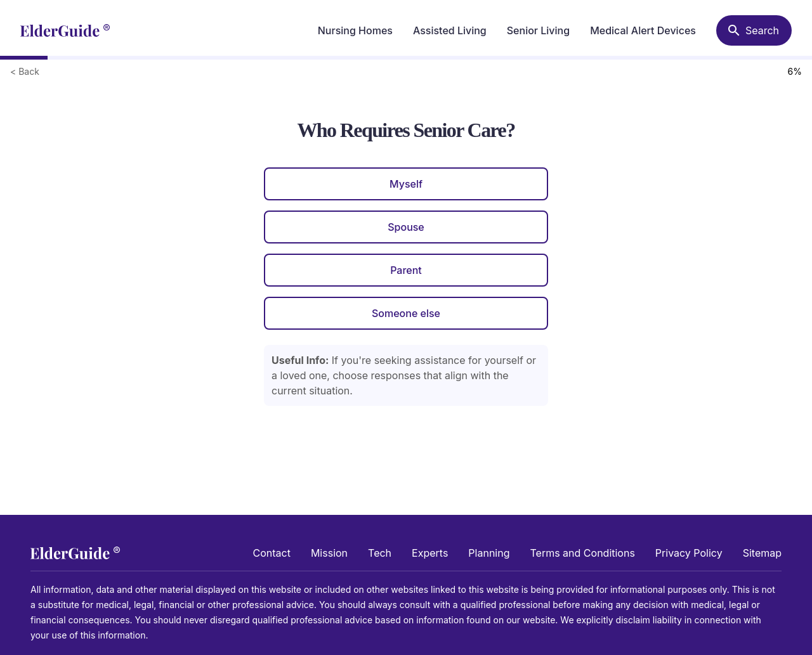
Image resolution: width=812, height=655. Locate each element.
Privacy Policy (689, 553)
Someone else (406, 313)
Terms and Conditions (582, 553)
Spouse (406, 227)
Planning (489, 553)
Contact (272, 553)
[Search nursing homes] (754, 30)
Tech (380, 553)
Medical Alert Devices (643, 30)
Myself (406, 184)
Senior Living (538, 30)
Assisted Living (450, 30)
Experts (430, 553)
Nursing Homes (355, 30)
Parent (406, 270)
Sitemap (762, 553)
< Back (25, 71)
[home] (65, 30)
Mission (329, 553)
